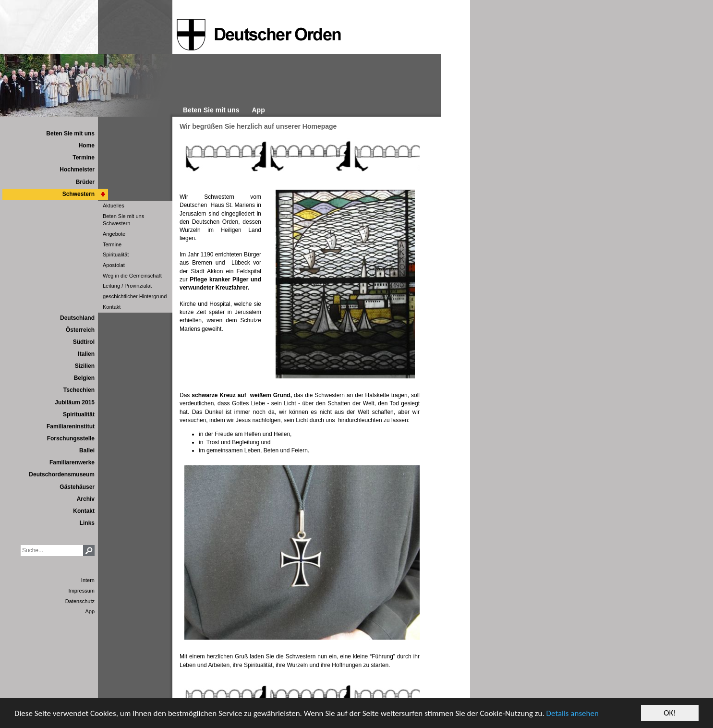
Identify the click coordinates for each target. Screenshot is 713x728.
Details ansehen (573, 713)
